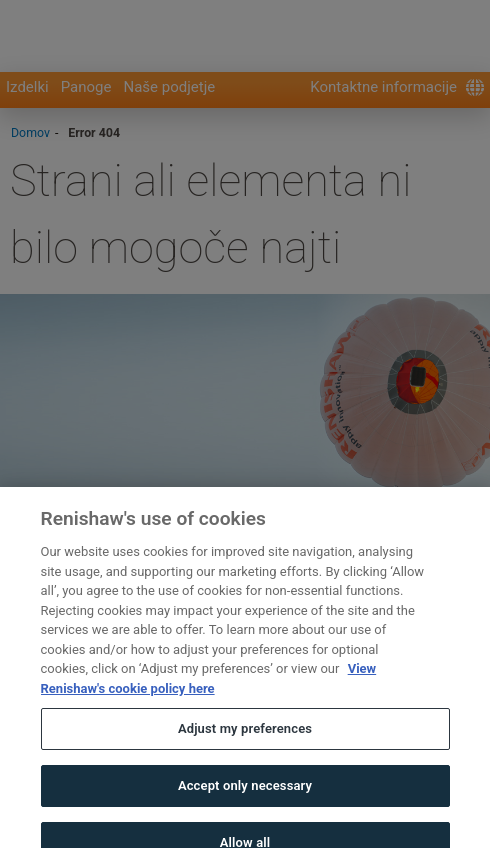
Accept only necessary (245, 799)
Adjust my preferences (245, 743)
